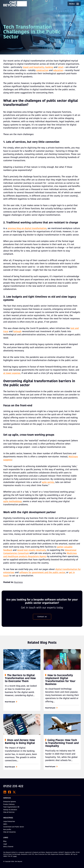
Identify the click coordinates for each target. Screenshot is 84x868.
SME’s (5, 824)
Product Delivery (9, 804)
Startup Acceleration (10, 810)
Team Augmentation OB (11, 807)
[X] (14, 792)
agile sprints (48, 482)
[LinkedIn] (5, 792)
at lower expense (12, 373)
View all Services (9, 812)
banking (49, 67)
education (58, 70)
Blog (5, 841)
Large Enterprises (9, 822)
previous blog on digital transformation (27, 228)
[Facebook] (10, 792)
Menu (74, 4)
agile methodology (12, 502)
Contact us (42, 617)
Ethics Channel (8, 847)
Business (18, 582)
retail (61, 67)
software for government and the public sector (42, 573)
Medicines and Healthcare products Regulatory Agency (40, 555)
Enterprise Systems (10, 802)
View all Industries (9, 832)
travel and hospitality (33, 67)
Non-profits (7, 830)
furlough (17, 332)
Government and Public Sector (14, 827)
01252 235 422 (13, 786)
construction (42, 70)
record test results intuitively (31, 550)
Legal (5, 844)
